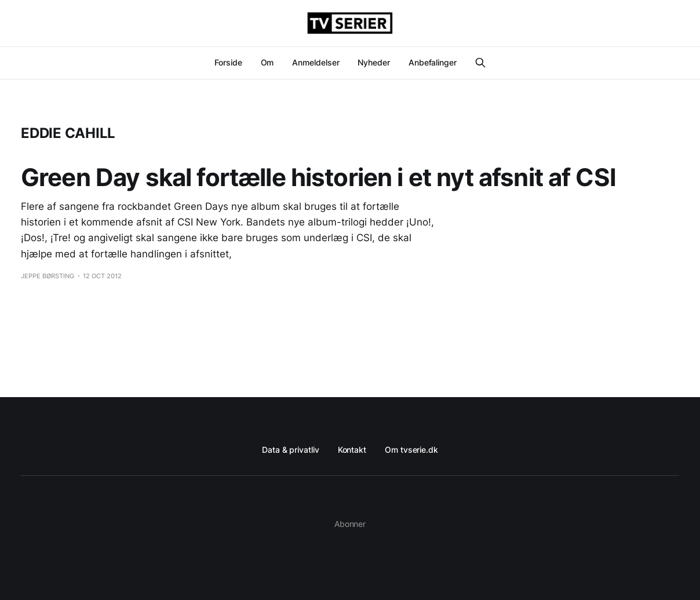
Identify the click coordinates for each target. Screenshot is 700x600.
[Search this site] (480, 63)
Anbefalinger (433, 62)
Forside (228, 62)
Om (267, 62)
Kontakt (352, 450)
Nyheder (373, 62)
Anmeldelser (316, 62)
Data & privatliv (291, 450)
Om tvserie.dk (411, 450)
